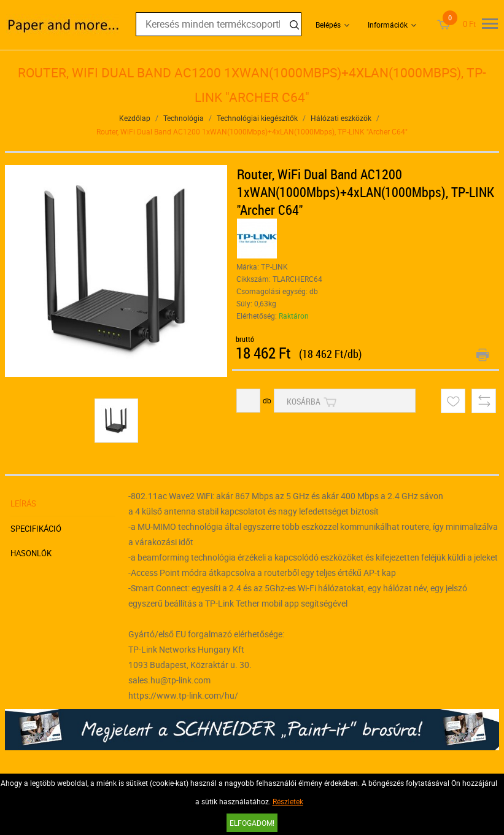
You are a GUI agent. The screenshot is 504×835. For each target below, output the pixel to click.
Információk (388, 25)
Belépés (328, 25)
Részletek (288, 801)
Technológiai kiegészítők (257, 118)
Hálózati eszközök (341, 118)
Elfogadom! (252, 823)
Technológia (184, 118)
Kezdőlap (135, 118)
